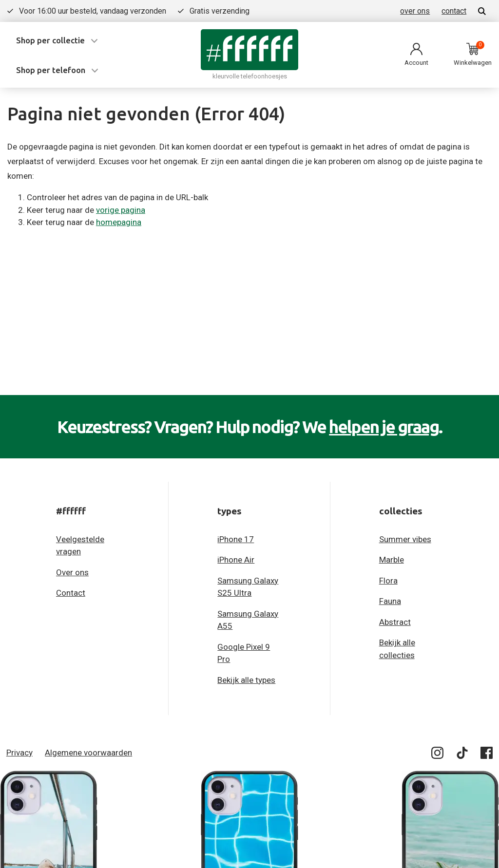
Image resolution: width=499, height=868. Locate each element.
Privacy (19, 753)
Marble (392, 560)
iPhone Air (236, 560)
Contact (71, 593)
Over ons (72, 572)
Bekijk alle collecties (397, 649)
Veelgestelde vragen (80, 546)
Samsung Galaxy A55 (248, 620)
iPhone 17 (236, 539)
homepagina (119, 222)
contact (454, 11)
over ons (415, 11)
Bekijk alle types (246, 680)
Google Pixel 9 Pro (244, 653)
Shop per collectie (50, 40)
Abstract (395, 622)
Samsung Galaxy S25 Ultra (248, 587)
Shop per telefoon (51, 70)
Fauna (390, 601)
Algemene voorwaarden (88, 753)
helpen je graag (384, 427)
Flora (388, 581)
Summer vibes (405, 539)
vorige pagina (121, 210)
